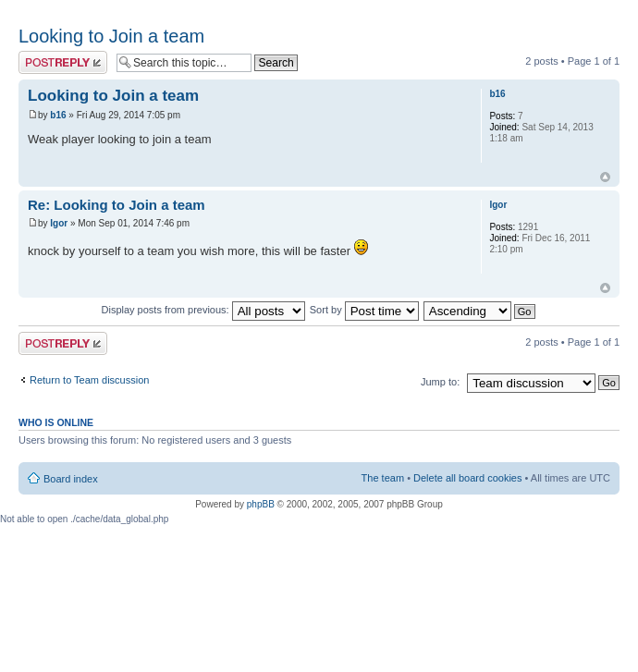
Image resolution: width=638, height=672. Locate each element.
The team (383, 478)
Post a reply (63, 62)
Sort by (364, 310)
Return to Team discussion (89, 380)
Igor (59, 223)
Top (605, 177)
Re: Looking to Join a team (117, 205)
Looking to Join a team (111, 36)
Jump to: (440, 382)
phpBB (261, 504)
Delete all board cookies (467, 478)
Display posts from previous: (203, 310)
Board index (71, 479)
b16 (58, 115)
